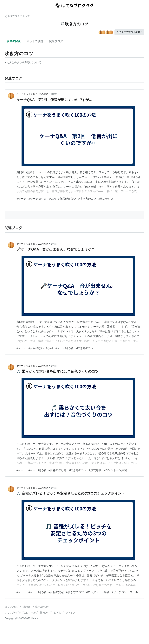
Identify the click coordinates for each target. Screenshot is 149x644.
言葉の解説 (14, 41)
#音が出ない (36, 348)
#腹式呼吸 (95, 470)
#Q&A (52, 199)
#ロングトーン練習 (115, 470)
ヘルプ (34, 613)
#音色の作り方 (58, 470)
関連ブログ (56, 41)
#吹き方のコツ (87, 199)
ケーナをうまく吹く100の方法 (32, 94)
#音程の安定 (56, 592)
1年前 (54, 94)
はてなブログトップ (65, 613)
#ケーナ (21, 199)
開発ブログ (46, 613)
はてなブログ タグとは (17, 613)
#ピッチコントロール (125, 592)
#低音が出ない (67, 199)
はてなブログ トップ (17, 16)
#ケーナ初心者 (37, 199)
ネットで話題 (35, 41)
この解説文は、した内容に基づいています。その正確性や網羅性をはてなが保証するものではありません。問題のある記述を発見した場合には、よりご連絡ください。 (23, 63)
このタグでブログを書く (129, 32)
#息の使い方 (106, 199)
